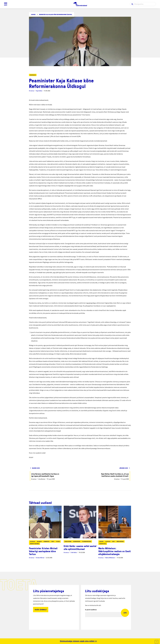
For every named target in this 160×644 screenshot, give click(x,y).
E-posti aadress (91, 610)
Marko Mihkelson (110, 558)
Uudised (33, 15)
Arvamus (32, 91)
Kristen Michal (40, 558)
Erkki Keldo (74, 552)
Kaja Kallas (33, 75)
